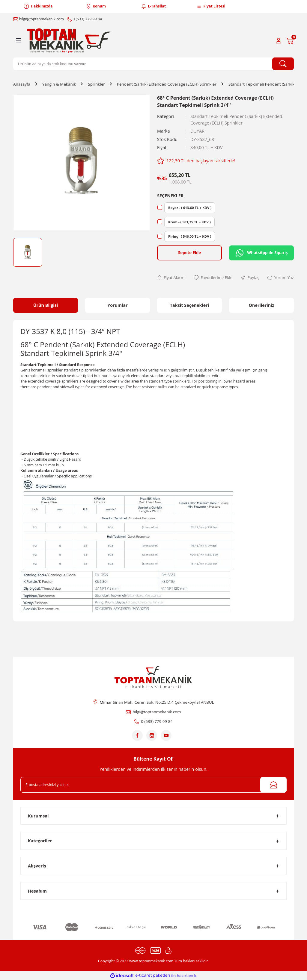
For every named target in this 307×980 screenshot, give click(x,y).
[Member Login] (279, 41)
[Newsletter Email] (153, 785)
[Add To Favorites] (213, 278)
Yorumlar (118, 305)
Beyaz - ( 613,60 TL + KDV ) (190, 208)
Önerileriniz (261, 305)
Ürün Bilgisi (46, 305)
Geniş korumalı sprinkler (42, 370)
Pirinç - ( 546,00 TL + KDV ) (190, 236)
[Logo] (70, 41)
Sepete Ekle (189, 253)
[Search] (153, 64)
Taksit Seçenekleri (190, 305)
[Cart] (290, 41)
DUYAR (197, 131)
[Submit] (273, 785)
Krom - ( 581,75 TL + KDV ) (189, 222)
